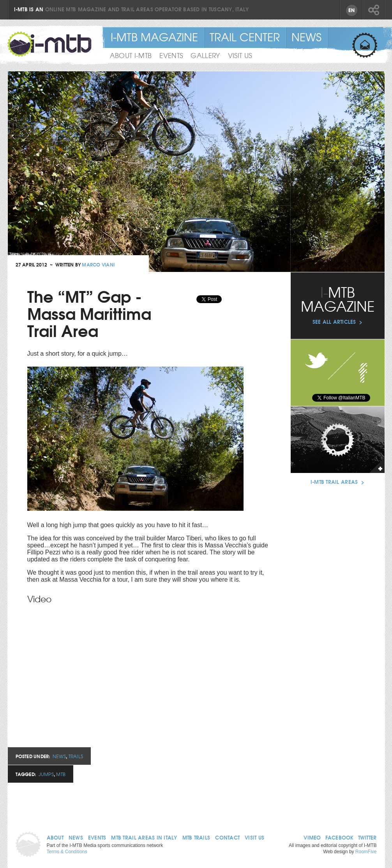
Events (97, 837)
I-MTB (49, 44)
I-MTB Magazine (154, 37)
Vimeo (312, 837)
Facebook (363, 375)
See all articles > (338, 321)
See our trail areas (338, 440)
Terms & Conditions (67, 852)
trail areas (137, 9)
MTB (61, 774)
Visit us (254, 837)
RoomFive (366, 852)
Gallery (205, 55)
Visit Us (240, 55)
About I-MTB (131, 55)
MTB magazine (86, 9)
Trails (76, 756)
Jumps (46, 774)
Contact (227, 837)
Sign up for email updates (365, 45)
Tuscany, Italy (229, 9)
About (55, 837)
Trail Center (245, 37)
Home (31, 844)
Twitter (367, 837)
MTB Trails (196, 837)
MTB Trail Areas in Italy (144, 837)
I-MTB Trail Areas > (337, 482)
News (59, 756)
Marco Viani (98, 264)
